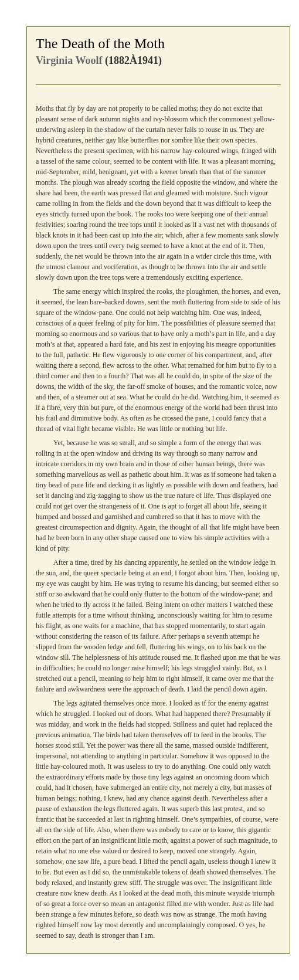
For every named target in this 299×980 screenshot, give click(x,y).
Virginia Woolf (69, 60)
